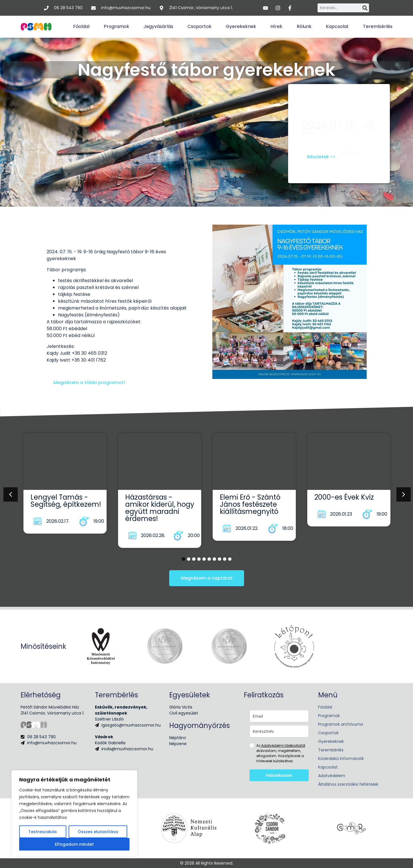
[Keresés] (365, 8)
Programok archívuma (341, 724)
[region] (74, 813)
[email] (279, 716)
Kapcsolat (337, 26)
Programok (116, 26)
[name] (279, 731)
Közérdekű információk (341, 759)
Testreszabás (43, 832)
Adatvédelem (332, 776)
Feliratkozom (279, 775)
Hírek (276, 26)
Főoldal (81, 26)
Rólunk (304, 26)
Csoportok (199, 26)
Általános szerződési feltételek (348, 784)
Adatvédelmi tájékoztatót (283, 746)
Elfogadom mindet (74, 844)
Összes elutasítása (98, 832)
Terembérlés (378, 26)
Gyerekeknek (241, 26)
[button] (11, 494)
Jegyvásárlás (158, 26)
